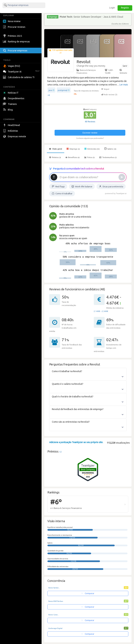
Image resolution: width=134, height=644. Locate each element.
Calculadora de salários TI (19, 77)
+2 (60, 452)
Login (112, 8)
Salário (110, 149)
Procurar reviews (15, 27)
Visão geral (56, 149)
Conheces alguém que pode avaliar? (90, 138)
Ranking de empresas (17, 42)
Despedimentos (14, 98)
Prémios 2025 (13, 36)
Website (123, 71)
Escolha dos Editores (120, 24)
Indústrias (11, 131)
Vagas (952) (12, 66)
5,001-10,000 (109, 71)
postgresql (62, 90)
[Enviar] (122, 177)
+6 (49, 95)
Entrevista (92, 149)
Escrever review (90, 133)
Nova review (12, 21)
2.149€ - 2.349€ (101, 311)
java (50, 90)
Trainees (10, 104)
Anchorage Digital (55, 628)
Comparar (88, 593)
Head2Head (12, 125)
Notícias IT (11, 93)
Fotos (89, 157)
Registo (125, 8)
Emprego (73, 149)
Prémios (55, 157)
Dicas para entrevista (111, 186)
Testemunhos (108, 157)
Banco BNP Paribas (56, 601)
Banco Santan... (54, 588)
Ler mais (124, 85)
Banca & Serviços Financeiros (86, 71)
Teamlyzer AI (22, 71)
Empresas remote (15, 136)
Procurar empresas (16, 51)
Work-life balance (82, 186)
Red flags (58, 186)
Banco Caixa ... (54, 615)
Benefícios (73, 157)
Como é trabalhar (62, 193)
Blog (8, 110)
